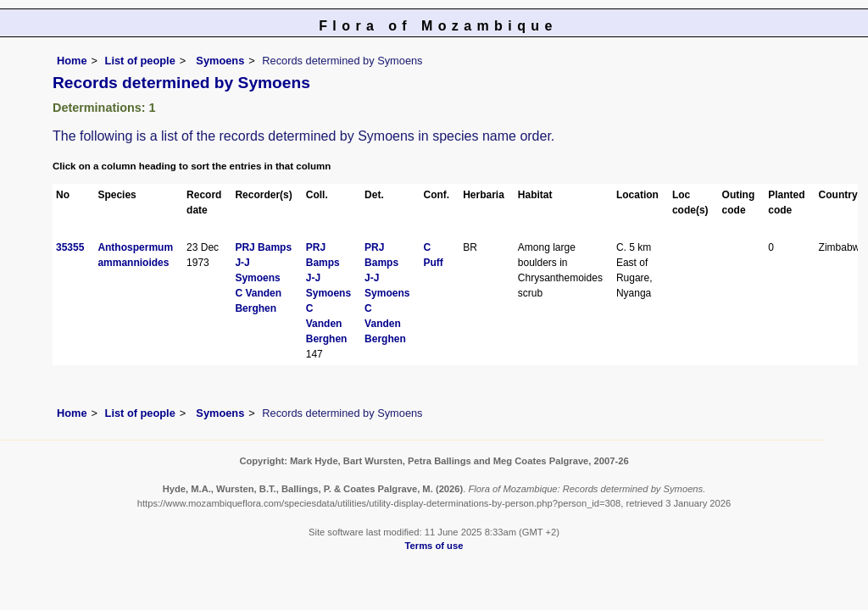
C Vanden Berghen (327, 324)
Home (72, 61)
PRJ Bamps (263, 247)
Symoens (219, 61)
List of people (140, 61)
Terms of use (434, 546)
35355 (70, 247)
